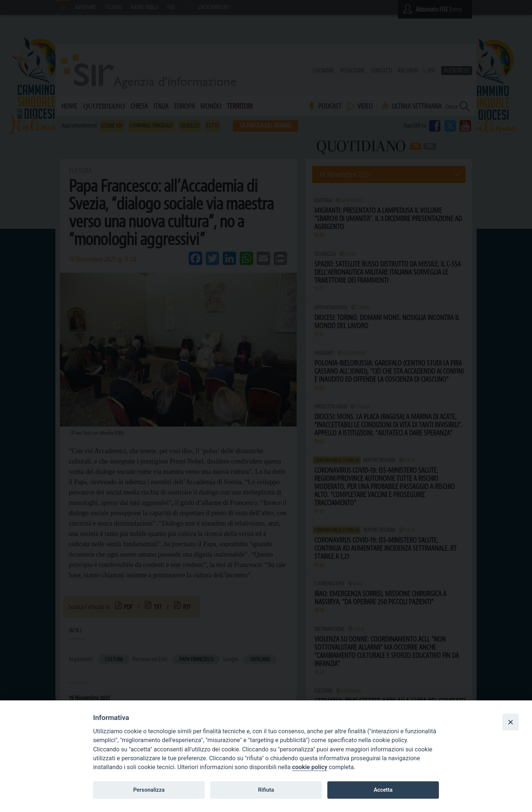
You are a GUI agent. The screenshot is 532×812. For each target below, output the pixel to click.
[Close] (511, 722)
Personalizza (149, 790)
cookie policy (310, 767)
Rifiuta (266, 790)
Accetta (383, 790)
